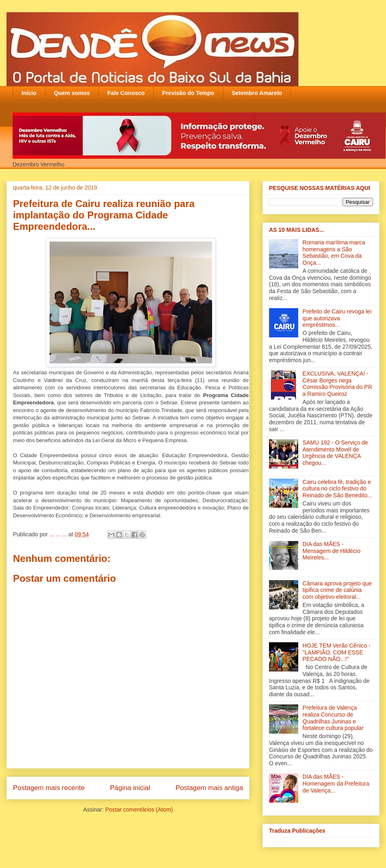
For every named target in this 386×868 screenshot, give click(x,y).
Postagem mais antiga (209, 788)
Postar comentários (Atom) (139, 810)
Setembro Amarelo (257, 93)
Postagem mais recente (49, 788)
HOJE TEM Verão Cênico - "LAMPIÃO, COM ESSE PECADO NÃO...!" (337, 652)
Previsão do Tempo (188, 93)
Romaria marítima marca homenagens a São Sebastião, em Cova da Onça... (334, 253)
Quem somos (72, 93)
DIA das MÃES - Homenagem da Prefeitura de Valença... (336, 784)
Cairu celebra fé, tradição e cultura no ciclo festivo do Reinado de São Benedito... (337, 489)
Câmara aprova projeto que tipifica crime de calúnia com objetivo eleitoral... (337, 590)
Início (29, 93)
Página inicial (130, 788)
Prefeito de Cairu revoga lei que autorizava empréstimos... (337, 318)
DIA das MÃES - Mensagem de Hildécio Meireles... (332, 551)
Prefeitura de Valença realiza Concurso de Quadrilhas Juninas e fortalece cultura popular (333, 718)
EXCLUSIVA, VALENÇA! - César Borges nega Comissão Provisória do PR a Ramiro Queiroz (337, 384)
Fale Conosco (126, 93)
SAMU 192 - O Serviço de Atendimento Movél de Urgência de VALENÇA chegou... (335, 453)
